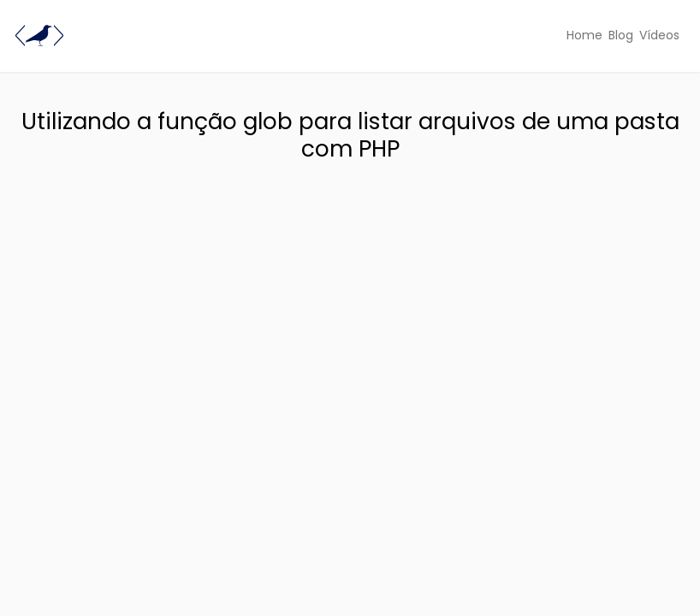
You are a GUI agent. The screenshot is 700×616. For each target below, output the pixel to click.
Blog (621, 35)
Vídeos (659, 35)
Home (584, 35)
